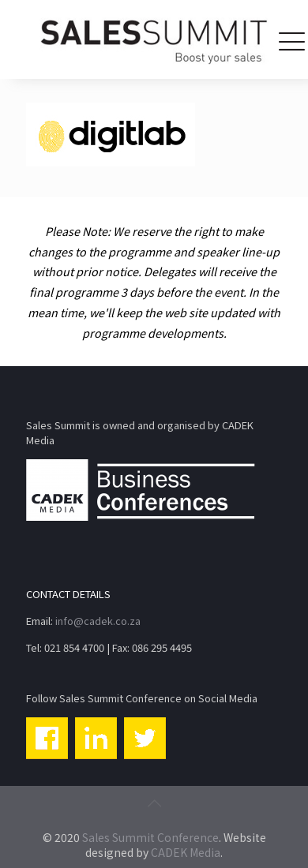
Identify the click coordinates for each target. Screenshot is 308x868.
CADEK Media (186, 852)
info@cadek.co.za (98, 621)
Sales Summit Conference (150, 837)
